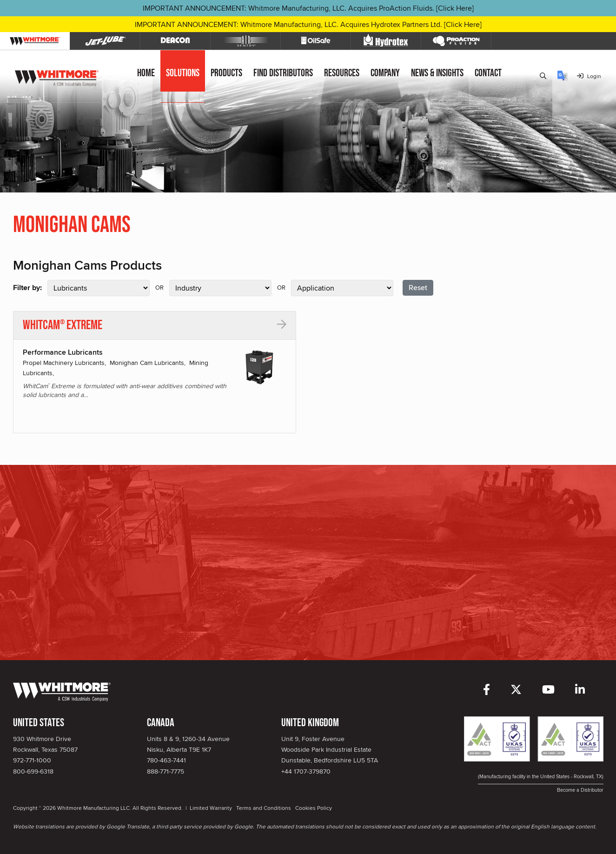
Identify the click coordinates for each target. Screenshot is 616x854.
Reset (418, 288)
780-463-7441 (166, 760)
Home (146, 73)
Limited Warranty (211, 808)
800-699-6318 (33, 771)
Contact (488, 73)
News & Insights (437, 73)
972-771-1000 (32, 760)
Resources (342, 73)
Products (226, 73)
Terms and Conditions (264, 808)
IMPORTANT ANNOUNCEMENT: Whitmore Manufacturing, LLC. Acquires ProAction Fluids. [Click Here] (308, 8)
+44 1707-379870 (306, 771)
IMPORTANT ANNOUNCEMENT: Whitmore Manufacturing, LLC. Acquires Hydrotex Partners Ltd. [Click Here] (308, 24)
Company (385, 73)
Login (589, 76)
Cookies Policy (314, 808)
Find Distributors (283, 73)
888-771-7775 (166, 771)
